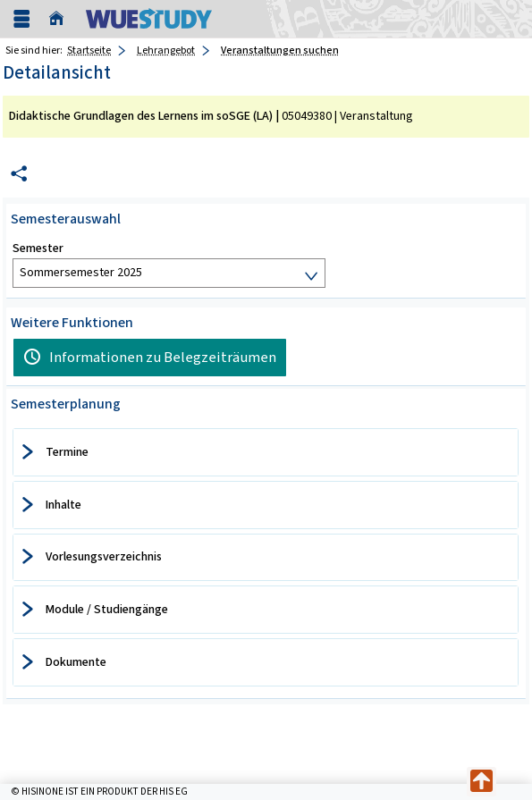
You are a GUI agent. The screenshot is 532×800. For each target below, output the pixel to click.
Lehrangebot (166, 50)
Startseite (89, 50)
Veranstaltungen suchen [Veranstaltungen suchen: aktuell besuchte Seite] (280, 50)
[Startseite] (61, 19)
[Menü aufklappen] (21, 19)
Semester (38, 248)
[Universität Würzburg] (149, 18)
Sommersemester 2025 (81, 272)
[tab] (266, 452)
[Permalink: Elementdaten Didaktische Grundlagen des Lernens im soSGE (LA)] (19, 174)
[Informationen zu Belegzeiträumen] (150, 358)
